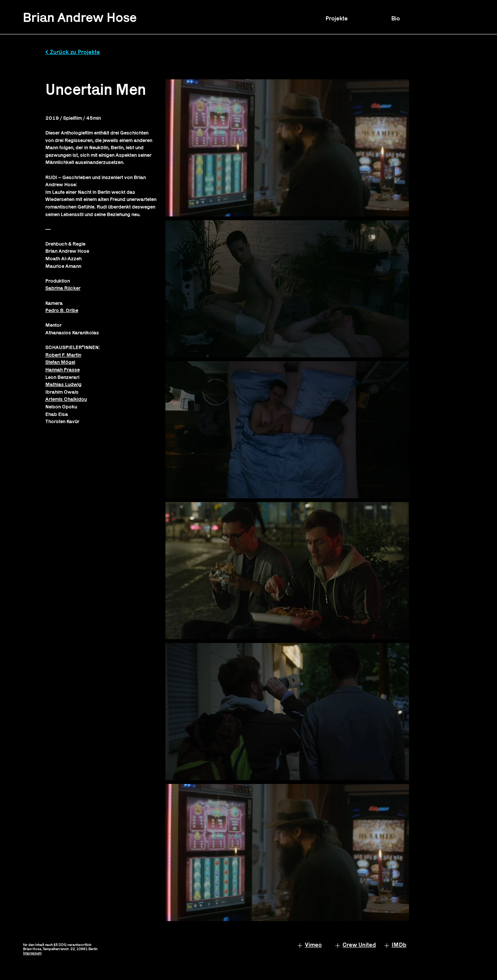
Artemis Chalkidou (66, 399)
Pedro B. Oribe (62, 310)
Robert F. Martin (63, 355)
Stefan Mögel (60, 362)
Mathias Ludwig (63, 384)
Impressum (32, 953)
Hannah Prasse (63, 369)
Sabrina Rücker (63, 288)
